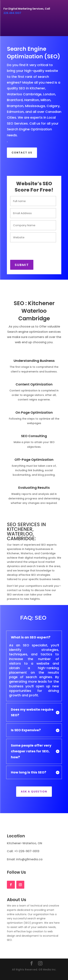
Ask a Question (34, 792)
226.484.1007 (12, 13)
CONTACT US (22, 153)
